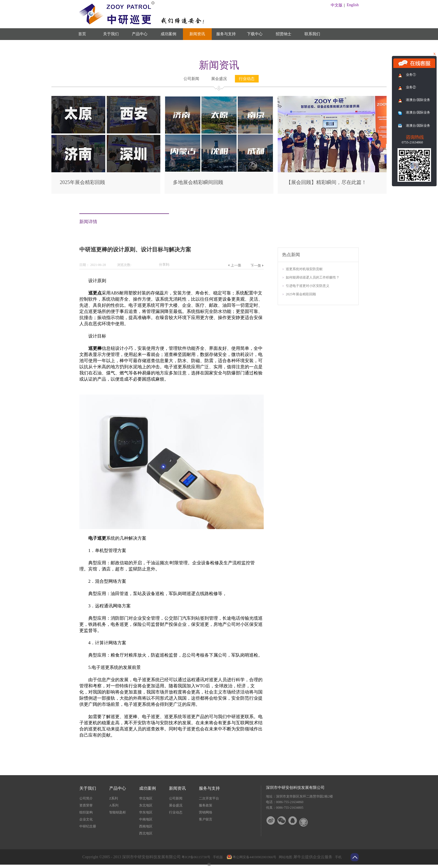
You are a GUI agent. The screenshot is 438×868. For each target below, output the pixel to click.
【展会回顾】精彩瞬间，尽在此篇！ (326, 182)
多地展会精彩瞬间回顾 (198, 182)
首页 (82, 34)
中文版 (337, 5)
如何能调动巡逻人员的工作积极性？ (313, 277)
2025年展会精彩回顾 (82, 182)
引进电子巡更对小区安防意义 (308, 286)
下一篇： (257, 265)
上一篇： (235, 265)
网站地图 (285, 857)
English (353, 5)
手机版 (217, 857)
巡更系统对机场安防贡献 (304, 269)
